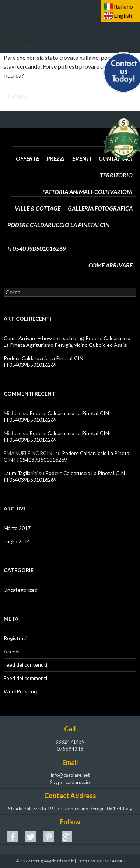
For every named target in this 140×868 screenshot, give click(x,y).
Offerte (27, 148)
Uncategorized (21, 590)
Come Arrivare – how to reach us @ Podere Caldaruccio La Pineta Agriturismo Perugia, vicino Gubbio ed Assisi (67, 341)
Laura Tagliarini (21, 473)
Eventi (82, 148)
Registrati (15, 638)
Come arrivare (111, 254)
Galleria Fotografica (100, 198)
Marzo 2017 (17, 528)
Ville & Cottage (38, 198)
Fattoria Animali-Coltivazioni (87, 181)
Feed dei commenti (25, 678)
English (123, 15)
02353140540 (111, 861)
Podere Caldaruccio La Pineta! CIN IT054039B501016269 (70, 214)
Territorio (116, 164)
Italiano (123, 6)
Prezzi (56, 148)
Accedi (12, 651)
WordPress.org (21, 691)
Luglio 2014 (17, 541)
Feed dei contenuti (25, 665)
